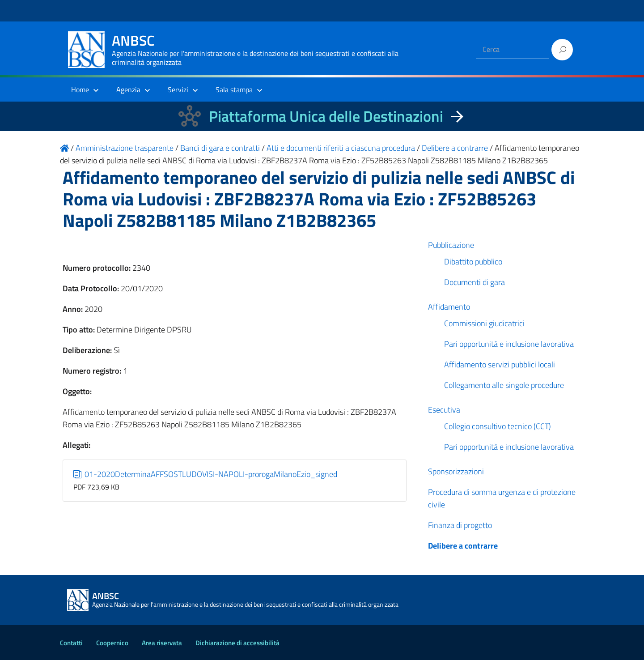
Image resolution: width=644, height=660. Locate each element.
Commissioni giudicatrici (484, 323)
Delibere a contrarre (463, 546)
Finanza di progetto (460, 525)
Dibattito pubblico (473, 262)
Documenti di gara (475, 282)
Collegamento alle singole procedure (504, 385)
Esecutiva (444, 410)
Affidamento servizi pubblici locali (500, 364)
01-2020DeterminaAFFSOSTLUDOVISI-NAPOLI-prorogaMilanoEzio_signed (205, 474)
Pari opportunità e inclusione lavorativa (509, 344)
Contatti (71, 643)
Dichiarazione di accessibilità (237, 643)
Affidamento (449, 307)
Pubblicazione (451, 245)
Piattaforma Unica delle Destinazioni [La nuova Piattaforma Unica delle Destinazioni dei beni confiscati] (326, 116)
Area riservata (162, 643)
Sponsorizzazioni (456, 471)
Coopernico (112, 643)
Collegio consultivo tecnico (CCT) (498, 426)
